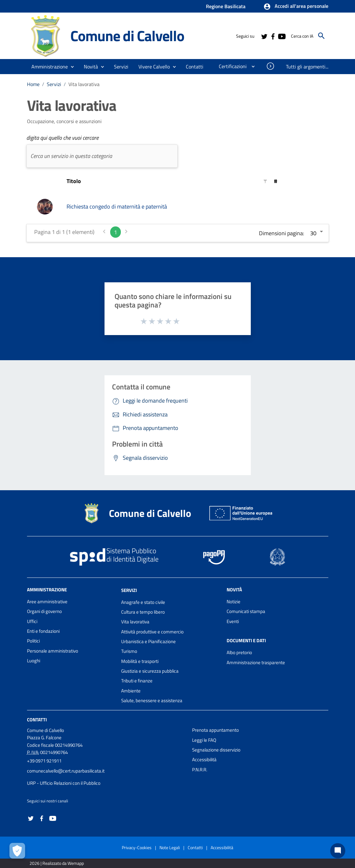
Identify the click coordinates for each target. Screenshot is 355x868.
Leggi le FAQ (204, 740)
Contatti (37, 720)
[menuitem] (195, 67)
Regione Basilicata (226, 6)
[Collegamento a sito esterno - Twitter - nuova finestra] (264, 36)
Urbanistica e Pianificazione (148, 641)
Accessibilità (204, 759)
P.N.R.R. (200, 770)
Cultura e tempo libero (143, 612)
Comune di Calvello (127, 35)
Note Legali (170, 847)
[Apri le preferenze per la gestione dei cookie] (17, 851)
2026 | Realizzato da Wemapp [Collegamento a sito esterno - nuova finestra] (57, 863)
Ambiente (131, 691)
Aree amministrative (47, 602)
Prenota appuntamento (215, 730)
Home (33, 84)
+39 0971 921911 (44, 761)
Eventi (233, 621)
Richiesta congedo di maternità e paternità (117, 206)
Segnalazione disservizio (216, 750)
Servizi (54, 84)
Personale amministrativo (53, 651)
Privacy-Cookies (137, 847)
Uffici (32, 621)
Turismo (129, 651)
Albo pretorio (239, 652)
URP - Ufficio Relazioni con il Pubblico (64, 783)
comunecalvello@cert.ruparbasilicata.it (66, 771)
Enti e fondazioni (43, 631)
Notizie (234, 602)
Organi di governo (44, 611)
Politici (33, 641)
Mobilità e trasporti (140, 661)
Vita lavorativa (84, 84)
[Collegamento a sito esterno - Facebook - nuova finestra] (273, 36)
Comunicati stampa (246, 611)
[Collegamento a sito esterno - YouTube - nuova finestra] (282, 36)
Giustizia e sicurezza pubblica (150, 671)
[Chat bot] (338, 851)
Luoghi (34, 661)
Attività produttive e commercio (152, 632)
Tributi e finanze (137, 681)
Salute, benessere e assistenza (152, 700)
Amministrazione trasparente (256, 662)
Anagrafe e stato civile (143, 602)
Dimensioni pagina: (282, 233)
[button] (296, 7)
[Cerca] (321, 36)
